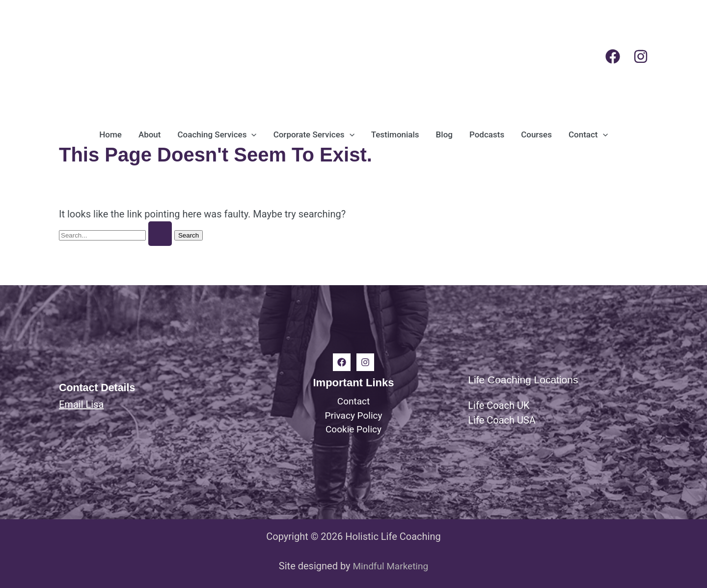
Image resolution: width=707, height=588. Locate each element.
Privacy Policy (353, 416)
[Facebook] (613, 56)
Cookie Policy (353, 430)
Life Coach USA (502, 420)
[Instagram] (641, 56)
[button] (251, 134)
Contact (353, 401)
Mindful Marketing (390, 566)
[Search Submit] (160, 234)
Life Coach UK (499, 405)
